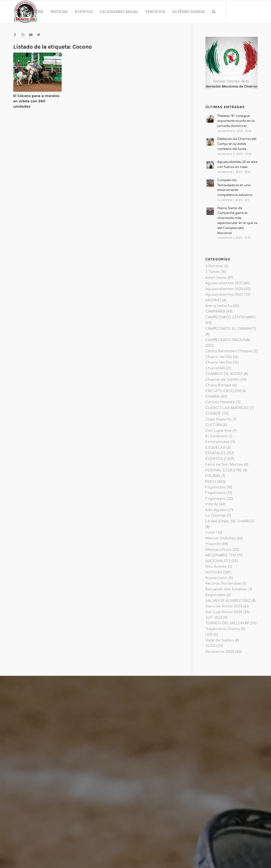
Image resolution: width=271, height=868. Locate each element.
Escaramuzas (217, 442)
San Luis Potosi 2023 (224, 606)
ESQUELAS (215, 448)
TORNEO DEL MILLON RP (227, 623)
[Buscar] (214, 12)
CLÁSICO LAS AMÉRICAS (227, 408)
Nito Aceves (216, 567)
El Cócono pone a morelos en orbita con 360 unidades (36, 101)
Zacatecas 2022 (220, 652)
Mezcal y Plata (218, 550)
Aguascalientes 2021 (224, 283)
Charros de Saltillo (222, 380)
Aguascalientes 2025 (224, 295)
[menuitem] (30, 12)
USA (209, 635)
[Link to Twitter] (39, 35)
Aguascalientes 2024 (224, 289)
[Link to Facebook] (15, 35)
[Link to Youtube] (31, 35)
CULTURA (214, 425)
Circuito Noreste (220, 402)
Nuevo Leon (216, 578)
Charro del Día (219, 357)
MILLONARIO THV (221, 555)
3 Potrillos (214, 266)
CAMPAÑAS (215, 311)
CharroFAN (215, 368)
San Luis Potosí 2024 (224, 612)
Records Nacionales (223, 584)
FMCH (211, 482)
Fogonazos (215, 487)
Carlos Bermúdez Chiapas (229, 351)
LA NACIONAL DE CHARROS (230, 521)
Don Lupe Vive (218, 431)
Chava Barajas (218, 385)
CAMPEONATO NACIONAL (228, 340)
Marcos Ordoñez (220, 538)
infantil (212, 504)
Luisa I (211, 532)
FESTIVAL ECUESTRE (224, 470)
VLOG (210, 646)
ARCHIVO (213, 300)
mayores (213, 544)
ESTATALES (215, 453)
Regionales (215, 595)
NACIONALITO (218, 561)
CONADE (213, 414)
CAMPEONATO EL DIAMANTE (231, 329)
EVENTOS (214, 459)
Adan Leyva (216, 278)
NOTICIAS (214, 572)
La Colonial (216, 516)
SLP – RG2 (214, 618)
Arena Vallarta (219, 306)
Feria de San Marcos (224, 465)
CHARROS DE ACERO (224, 374)
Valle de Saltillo (220, 640)
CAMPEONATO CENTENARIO (231, 317)
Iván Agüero (216, 510)
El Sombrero (216, 436)
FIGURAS (213, 476)
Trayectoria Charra (223, 629)
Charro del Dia (219, 362)
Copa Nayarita (218, 419)
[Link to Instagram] (23, 35)
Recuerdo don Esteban (226, 589)
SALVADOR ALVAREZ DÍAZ (228, 601)
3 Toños (212, 272)
